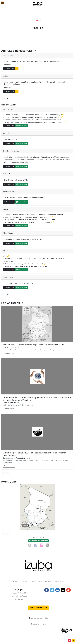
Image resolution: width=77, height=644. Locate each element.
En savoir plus (9, 353)
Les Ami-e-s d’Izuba (19, 596)
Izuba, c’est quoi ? (19, 593)
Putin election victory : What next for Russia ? (23, 264)
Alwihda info (8, 55)
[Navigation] (38, 3)
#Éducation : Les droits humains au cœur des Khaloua (27, 217)
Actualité (16, 581)
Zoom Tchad (8, 277)
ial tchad (6, 174)
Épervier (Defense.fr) (11, 151)
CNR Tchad (7, 133)
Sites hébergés (59, 581)
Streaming (19, 599)
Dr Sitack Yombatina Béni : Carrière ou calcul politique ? (28, 222)
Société (32, 581)
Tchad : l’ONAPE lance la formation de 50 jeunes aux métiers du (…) (33, 115)
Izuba (34, 624)
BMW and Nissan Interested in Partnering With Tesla (26, 266)
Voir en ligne (22, 126)
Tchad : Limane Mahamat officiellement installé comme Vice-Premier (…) (35, 215)
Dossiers (48, 581)
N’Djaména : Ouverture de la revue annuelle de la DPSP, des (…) (31, 220)
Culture (24, 581)
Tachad (5, 76)
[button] (2, 3)
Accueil (67, 10)
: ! (5, 256)
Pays (74, 10)
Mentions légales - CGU (38, 618)
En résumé (9, 69)
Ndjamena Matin (9, 192)
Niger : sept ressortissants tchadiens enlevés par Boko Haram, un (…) (33, 122)
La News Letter (38, 608)
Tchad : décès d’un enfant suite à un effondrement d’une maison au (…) (34, 120)
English (40, 581)
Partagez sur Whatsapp (38, 541)
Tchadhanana (8, 251)
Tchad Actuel (8, 233)
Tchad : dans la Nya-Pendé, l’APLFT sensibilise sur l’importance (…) (32, 117)
